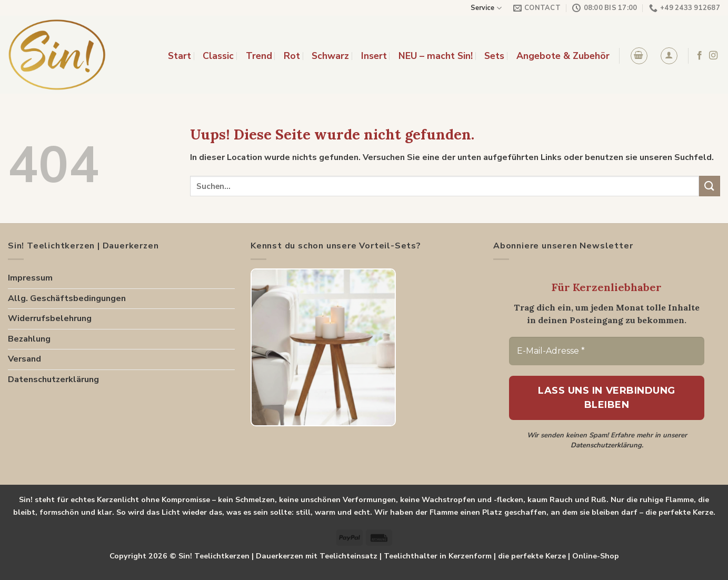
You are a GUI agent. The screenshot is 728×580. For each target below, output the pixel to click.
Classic (218, 56)
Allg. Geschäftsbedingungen (67, 298)
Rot (292, 56)
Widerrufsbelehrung (50, 318)
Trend (259, 56)
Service (486, 8)
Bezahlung (29, 339)
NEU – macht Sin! (436, 56)
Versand (24, 359)
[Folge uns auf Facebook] (700, 56)
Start (179, 56)
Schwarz (330, 56)
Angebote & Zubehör (563, 56)
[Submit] (710, 186)
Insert (374, 56)
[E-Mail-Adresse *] (607, 351)
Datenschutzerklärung (53, 379)
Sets (494, 56)
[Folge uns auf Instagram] (713, 56)
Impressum (30, 278)
